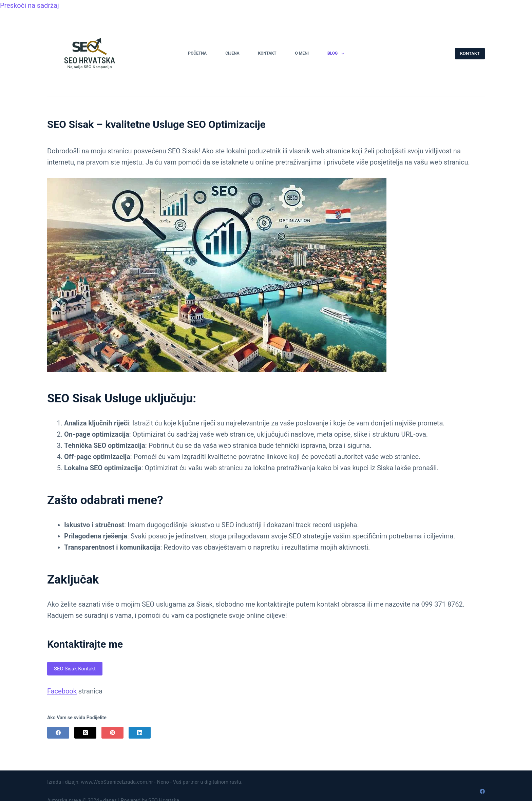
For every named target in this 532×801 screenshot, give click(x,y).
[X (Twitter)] (85, 733)
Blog (337, 54)
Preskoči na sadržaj (30, 5)
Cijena (232, 53)
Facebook (62, 691)
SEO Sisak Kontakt (75, 669)
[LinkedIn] (140, 733)
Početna (197, 53)
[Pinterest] (112, 733)
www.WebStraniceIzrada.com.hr (117, 782)
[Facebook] (58, 733)
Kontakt (267, 53)
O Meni (302, 53)
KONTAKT (470, 53)
